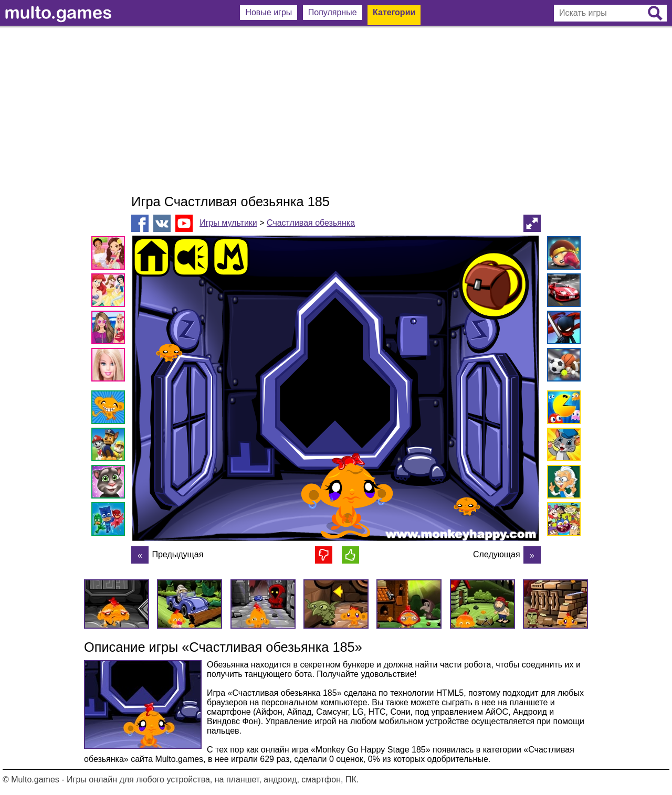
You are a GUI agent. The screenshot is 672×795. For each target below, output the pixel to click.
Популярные (333, 12)
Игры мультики (228, 223)
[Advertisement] (336, 110)
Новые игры (269, 12)
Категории (394, 12)
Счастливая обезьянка (311, 223)
